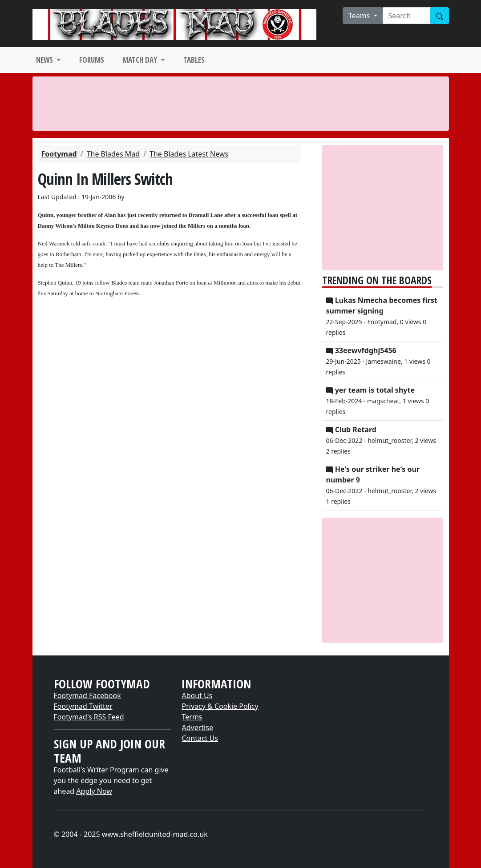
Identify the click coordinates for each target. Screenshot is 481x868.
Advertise (197, 727)
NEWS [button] (45, 60)
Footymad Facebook (87, 695)
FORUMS (92, 60)
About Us (197, 695)
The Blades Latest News (189, 154)
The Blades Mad (113, 154)
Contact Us (200, 738)
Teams (360, 16)
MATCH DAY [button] (141, 60)
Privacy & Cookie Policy (220, 706)
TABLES (194, 60)
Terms (192, 717)
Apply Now (94, 791)
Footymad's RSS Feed (89, 717)
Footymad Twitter (83, 706)
